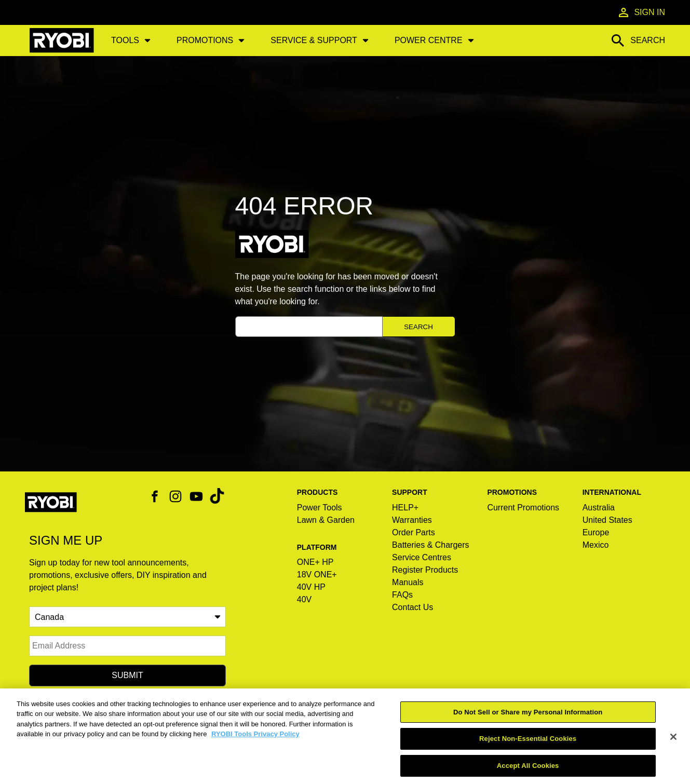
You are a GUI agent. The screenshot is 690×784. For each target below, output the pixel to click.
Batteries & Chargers (431, 545)
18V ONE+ (317, 575)
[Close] (673, 747)
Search (418, 327)
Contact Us (412, 607)
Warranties (412, 520)
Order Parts (414, 532)
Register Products (425, 570)
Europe (596, 532)
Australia (599, 508)
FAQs (402, 595)
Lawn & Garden (326, 520)
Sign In (641, 12)
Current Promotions (523, 508)
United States (607, 520)
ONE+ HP (315, 562)
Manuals (408, 582)
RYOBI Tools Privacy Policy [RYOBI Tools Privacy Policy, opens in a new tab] (255, 744)
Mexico (596, 545)
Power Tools (320, 508)
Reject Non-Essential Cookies (528, 748)
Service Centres (422, 557)
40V (304, 599)
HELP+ (405, 508)
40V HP (311, 587)
